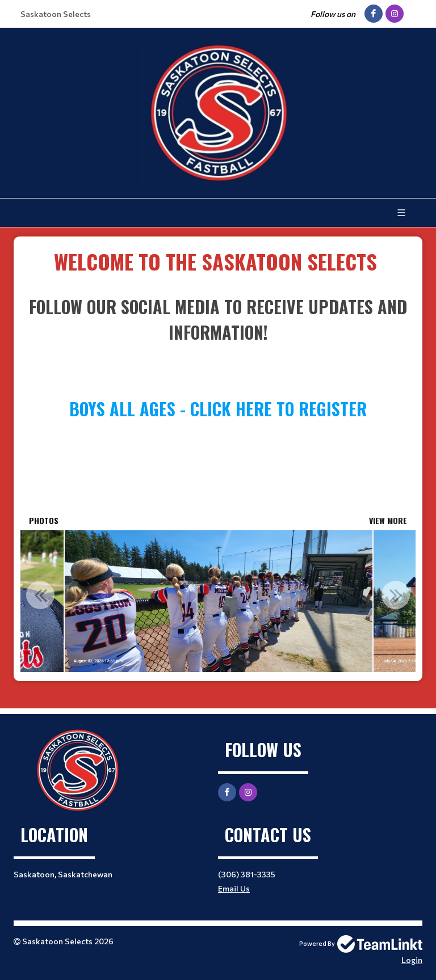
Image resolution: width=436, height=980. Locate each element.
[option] (218, 601)
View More (388, 520)
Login (412, 960)
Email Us (234, 888)
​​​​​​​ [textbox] (218, 261)
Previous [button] (40, 595)
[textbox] (218, 261)
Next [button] (396, 595)
